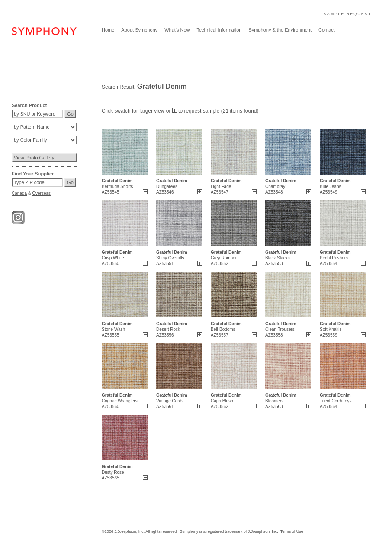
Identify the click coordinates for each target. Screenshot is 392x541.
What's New (177, 30)
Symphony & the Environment (280, 30)
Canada (19, 193)
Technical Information (219, 30)
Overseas (41, 193)
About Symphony (139, 30)
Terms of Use (292, 531)
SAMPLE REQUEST (348, 14)
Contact (327, 30)
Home (108, 30)
